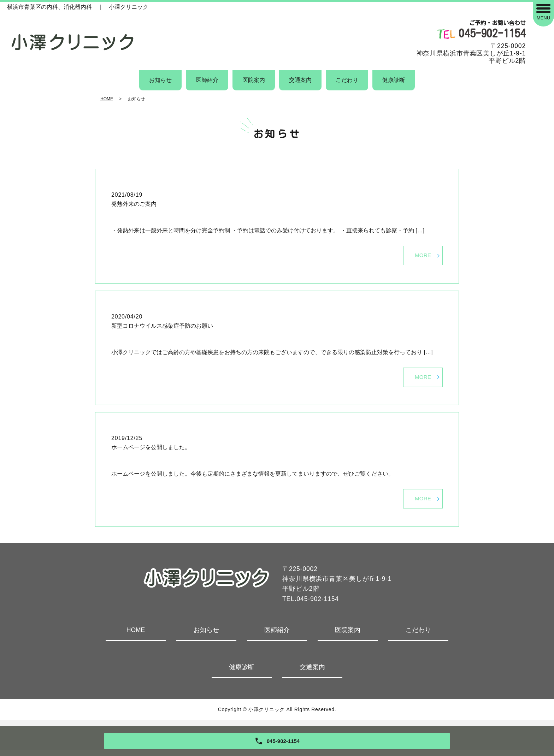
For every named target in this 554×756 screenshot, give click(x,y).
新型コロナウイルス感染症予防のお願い (162, 328)
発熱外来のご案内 (134, 204)
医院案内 (254, 80)
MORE (423, 256)
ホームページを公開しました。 (151, 451)
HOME (107, 99)
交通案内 (300, 80)
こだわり (347, 80)
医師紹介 (207, 80)
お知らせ (160, 80)
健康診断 (394, 80)
